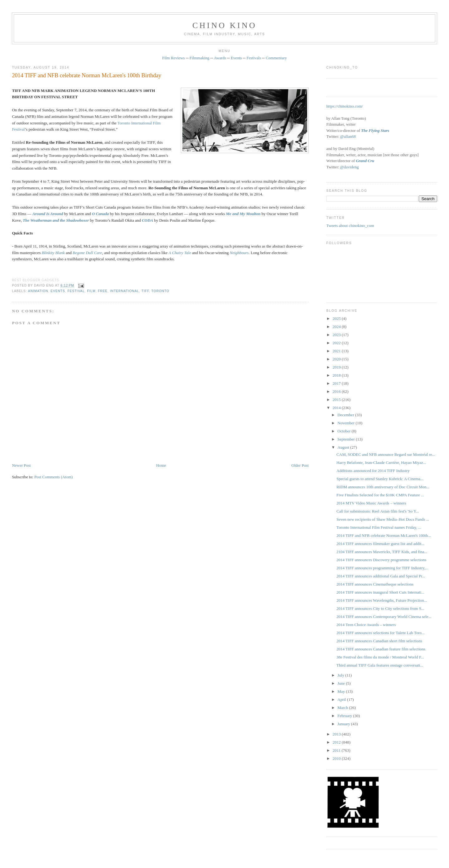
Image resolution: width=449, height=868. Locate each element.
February (345, 716)
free (103, 291)
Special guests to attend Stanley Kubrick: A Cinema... (380, 479)
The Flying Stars (375, 130)
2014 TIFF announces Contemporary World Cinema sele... (384, 617)
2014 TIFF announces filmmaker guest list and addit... (380, 544)
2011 (337, 750)
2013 (337, 734)
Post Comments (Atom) (54, 477)
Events (236, 58)
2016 (337, 391)
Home (161, 465)
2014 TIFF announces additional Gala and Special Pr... (381, 576)
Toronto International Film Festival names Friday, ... (379, 527)
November (346, 423)
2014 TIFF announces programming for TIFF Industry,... (382, 568)
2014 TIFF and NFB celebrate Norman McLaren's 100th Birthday (87, 75)
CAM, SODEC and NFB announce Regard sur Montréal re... (386, 454)
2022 (337, 343)
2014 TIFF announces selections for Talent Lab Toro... (381, 633)
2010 (337, 758)
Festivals (254, 58)
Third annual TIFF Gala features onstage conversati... (380, 665)
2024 (337, 327)
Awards (220, 58)
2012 (337, 742)
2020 (337, 359)
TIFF (145, 291)
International (125, 291)
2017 (337, 383)
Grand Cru (365, 161)
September (347, 439)
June (342, 683)
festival (76, 291)
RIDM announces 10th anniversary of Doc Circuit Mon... (383, 487)
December (346, 415)
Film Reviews (174, 58)
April (342, 699)
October (344, 431)
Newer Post (21, 465)
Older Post (300, 465)
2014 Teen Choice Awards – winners (366, 625)
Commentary (276, 58)
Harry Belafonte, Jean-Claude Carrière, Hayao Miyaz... (381, 463)
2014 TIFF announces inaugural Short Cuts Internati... (380, 592)
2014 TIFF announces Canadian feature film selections (381, 649)
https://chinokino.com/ (345, 106)
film (91, 291)
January (344, 724)
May (342, 691)
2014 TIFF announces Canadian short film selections (379, 641)
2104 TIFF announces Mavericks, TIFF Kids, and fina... (382, 552)
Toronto (160, 291)
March (343, 708)
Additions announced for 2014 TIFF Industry (373, 471)
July (341, 675)
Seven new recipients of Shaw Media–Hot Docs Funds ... (383, 519)
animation (38, 291)
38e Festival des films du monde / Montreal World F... (380, 657)
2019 (337, 367)
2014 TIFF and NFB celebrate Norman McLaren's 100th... (384, 535)
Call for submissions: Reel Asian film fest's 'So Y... (378, 511)
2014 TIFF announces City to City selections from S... (380, 608)
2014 (337, 408)
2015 (337, 400)
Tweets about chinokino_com (350, 226)
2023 (337, 335)
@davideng (350, 167)
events (58, 291)
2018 (337, 375)
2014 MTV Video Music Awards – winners (371, 503)
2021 (337, 351)
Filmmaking (200, 58)
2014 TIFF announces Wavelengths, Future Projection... (382, 600)
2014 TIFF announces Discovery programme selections (381, 560)
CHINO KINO (224, 25)
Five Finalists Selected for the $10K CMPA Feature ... (380, 495)
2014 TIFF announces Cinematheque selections (375, 584)
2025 (337, 318)
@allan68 (348, 136)
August (344, 447)
